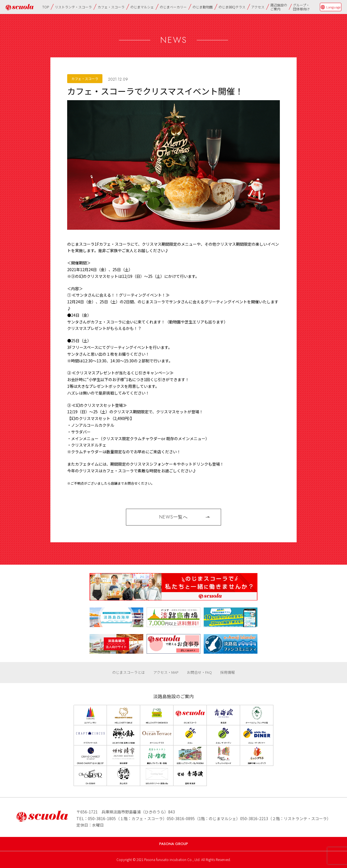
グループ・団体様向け (301, 7)
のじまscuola (20, 7)
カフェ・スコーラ (111, 7)
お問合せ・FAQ (199, 672)
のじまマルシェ (142, 7)
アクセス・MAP (166, 672)
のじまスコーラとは (129, 672)
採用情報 (228, 672)
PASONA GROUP (174, 844)
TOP (46, 7)
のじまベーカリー (173, 7)
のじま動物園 (203, 7)
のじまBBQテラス (232, 7)
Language (333, 7)
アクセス (258, 7)
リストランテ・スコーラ (73, 7)
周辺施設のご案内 (279, 7)
